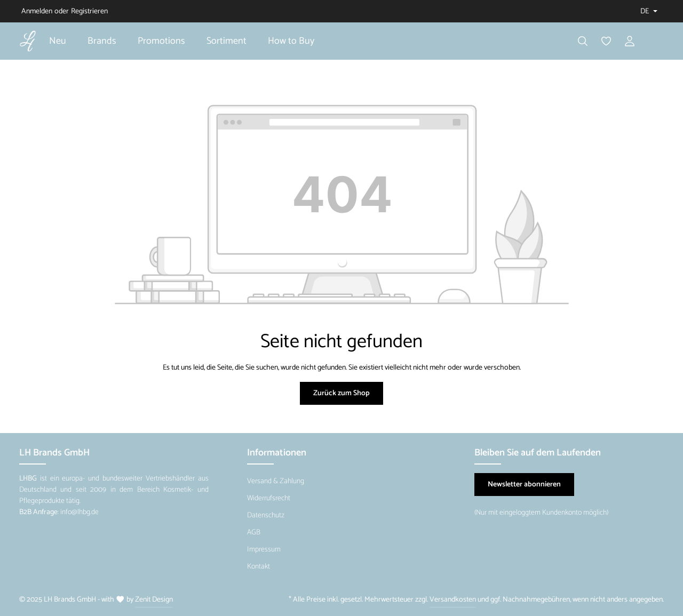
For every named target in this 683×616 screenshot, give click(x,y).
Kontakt (259, 567)
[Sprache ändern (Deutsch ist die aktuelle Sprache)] (648, 11)
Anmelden (37, 11)
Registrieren (89, 11)
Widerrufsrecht (269, 498)
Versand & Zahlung (276, 481)
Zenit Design (154, 600)
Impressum (264, 550)
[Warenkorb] (653, 41)
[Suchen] (583, 41)
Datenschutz (266, 515)
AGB (254, 533)
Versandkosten (453, 600)
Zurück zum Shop (341, 393)
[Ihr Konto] (630, 41)
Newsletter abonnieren (524, 485)
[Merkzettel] (606, 41)
